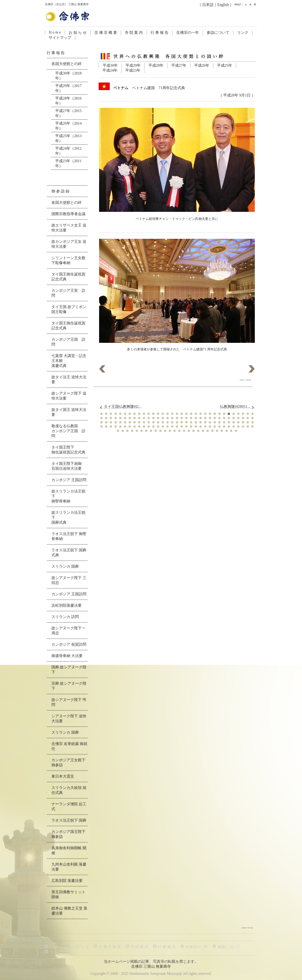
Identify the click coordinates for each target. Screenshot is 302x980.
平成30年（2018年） (68, 76)
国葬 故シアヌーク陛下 (69, 670)
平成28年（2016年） (68, 101)
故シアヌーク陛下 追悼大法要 (69, 396)
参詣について (218, 33)
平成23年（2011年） (68, 163)
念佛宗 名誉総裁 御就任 (69, 746)
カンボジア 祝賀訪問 (69, 644)
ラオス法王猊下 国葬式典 (69, 553)
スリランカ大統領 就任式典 (69, 790)
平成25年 (225, 65)
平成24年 (110, 70)
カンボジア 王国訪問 (69, 480)
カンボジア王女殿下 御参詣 (68, 762)
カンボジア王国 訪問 (68, 342)
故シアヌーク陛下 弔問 (69, 702)
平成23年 (133, 70)
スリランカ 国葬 (65, 566)
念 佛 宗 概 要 (106, 33)
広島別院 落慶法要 (67, 881)
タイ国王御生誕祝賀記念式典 (68, 277)
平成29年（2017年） (68, 88)
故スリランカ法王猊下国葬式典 (68, 517)
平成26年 (202, 65)
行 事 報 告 (159, 33)
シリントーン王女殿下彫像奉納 (68, 260)
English (223, 5)
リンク (243, 33)
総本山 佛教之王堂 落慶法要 (69, 911)
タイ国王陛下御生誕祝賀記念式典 (68, 450)
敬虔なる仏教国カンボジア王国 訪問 (68, 431)
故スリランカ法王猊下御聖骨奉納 (68, 496)
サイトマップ (60, 37)
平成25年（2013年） (68, 138)
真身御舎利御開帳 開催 (69, 850)
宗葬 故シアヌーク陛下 (69, 686)
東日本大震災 (63, 776)
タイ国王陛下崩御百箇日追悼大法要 (67, 466)
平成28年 (156, 65)
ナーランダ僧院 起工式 (69, 806)
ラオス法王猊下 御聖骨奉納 (69, 536)
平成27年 (179, 65)
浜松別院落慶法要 (67, 605)
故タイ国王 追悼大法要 (69, 412)
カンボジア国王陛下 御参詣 (68, 834)
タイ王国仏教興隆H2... (120, 407)
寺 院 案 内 (134, 33)
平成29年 (133, 65)
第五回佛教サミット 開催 (68, 894)
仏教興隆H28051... (238, 407)
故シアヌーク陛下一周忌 (68, 631)
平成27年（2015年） (68, 113)
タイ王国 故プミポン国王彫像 (69, 309)
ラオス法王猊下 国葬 (69, 820)
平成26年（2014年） (68, 126)
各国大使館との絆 (67, 64)
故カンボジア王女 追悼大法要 (69, 244)
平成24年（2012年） (68, 151)
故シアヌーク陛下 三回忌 (69, 580)
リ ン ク (56, 952)
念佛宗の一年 (188, 33)
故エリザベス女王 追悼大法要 (69, 228)
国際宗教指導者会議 (68, 214)
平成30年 (110, 65)
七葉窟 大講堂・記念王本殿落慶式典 (69, 361)
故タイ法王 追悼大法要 (69, 379)
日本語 (208, 5)
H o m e (55, 32)
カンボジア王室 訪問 (68, 293)
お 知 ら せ (78, 33)
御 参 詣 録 (60, 191)
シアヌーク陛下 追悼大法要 (69, 719)
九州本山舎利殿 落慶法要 (69, 867)
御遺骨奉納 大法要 (67, 656)
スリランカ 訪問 (65, 617)
